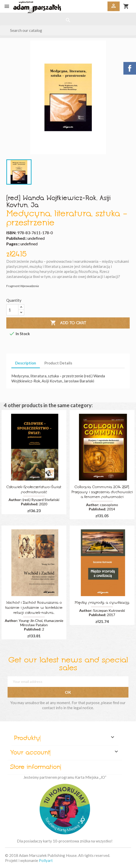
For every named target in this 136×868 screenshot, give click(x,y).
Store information (35, 767)
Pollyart (46, 860)
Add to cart (68, 323)
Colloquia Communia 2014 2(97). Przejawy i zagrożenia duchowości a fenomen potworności (102, 492)
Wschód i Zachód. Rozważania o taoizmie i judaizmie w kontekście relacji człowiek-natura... (34, 608)
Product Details (58, 363)
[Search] (68, 30)
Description (26, 363)
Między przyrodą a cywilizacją (102, 603)
